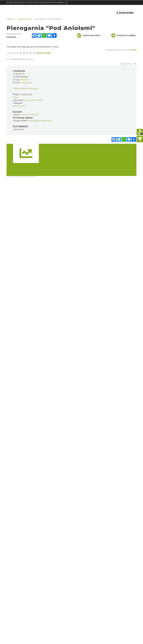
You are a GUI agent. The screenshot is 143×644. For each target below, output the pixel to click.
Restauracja (46, 121)
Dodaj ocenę (43, 53)
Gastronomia (19, 106)
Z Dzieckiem (125, 13)
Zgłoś (133, 50)
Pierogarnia (34, 121)
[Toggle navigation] (67, 3)
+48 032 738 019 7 (30, 115)
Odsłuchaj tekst (89, 36)
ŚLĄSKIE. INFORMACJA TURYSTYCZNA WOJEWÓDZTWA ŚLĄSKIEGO (35, 2)
